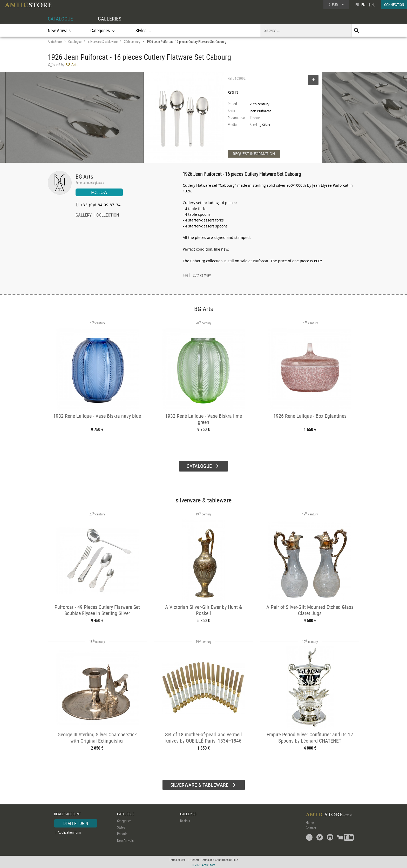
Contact (311, 827)
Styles (121, 826)
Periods (122, 833)
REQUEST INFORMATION (254, 154)
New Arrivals (59, 30)
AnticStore (55, 42)
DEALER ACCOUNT (67, 813)
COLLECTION (108, 216)
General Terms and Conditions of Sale (214, 859)
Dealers (185, 820)
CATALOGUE (60, 19)
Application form (69, 832)
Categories (124, 820)
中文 (371, 5)
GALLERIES (110, 19)
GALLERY (84, 216)
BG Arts (84, 176)
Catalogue (75, 42)
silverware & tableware (103, 42)
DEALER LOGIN (76, 822)
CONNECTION (394, 5)
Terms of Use (177, 859)
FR (357, 5)
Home (310, 822)
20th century (132, 42)
